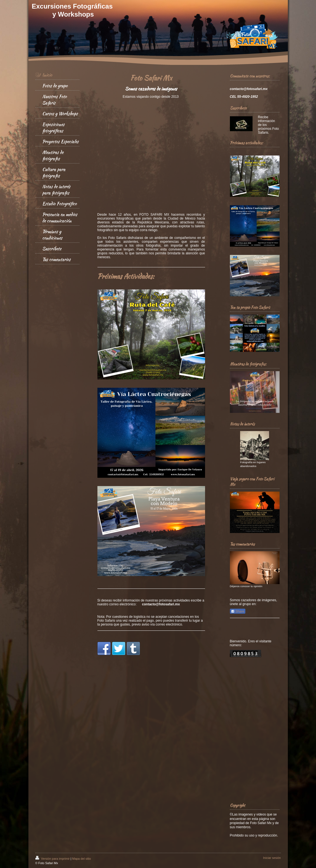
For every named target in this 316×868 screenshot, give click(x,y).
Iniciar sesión (272, 858)
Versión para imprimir (53, 859)
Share (238, 611)
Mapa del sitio (81, 859)
